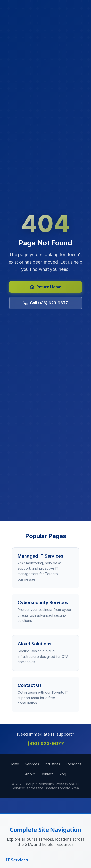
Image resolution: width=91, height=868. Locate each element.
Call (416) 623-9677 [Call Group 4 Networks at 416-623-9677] (45, 303)
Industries (53, 764)
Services (32, 764)
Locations (74, 764)
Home (14, 764)
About (30, 774)
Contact (47, 774)
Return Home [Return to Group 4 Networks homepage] (45, 287)
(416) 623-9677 (46, 743)
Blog (62, 774)
